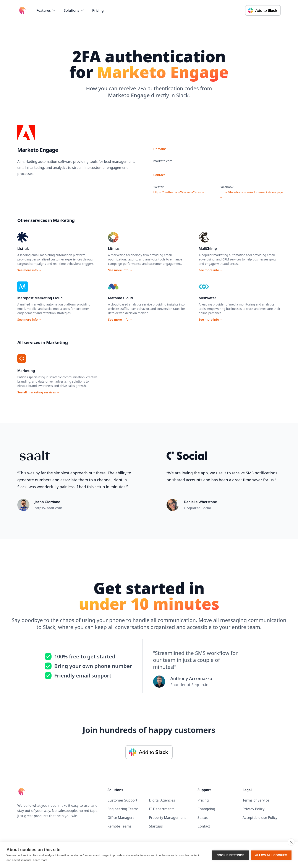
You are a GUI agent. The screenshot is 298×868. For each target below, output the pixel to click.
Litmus (114, 249)
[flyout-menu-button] (46, 10)
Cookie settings (230, 855)
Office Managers (121, 818)
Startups (156, 826)
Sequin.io (200, 685)
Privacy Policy (253, 809)
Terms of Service (256, 800)
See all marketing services (38, 392)
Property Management (167, 818)
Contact (204, 826)
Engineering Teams (123, 809)
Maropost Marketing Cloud (40, 298)
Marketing (26, 371)
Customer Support (122, 800)
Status (203, 818)
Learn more (40, 860)
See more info (29, 270)
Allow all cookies (271, 855)
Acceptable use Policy (260, 818)
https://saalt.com (48, 508)
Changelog (206, 809)
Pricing (98, 10)
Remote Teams (119, 826)
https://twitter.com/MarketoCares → (179, 192)
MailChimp (208, 249)
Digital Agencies (162, 800)
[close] (291, 842)
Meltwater (207, 298)
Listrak (23, 249)
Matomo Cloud (121, 298)
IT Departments (162, 809)
